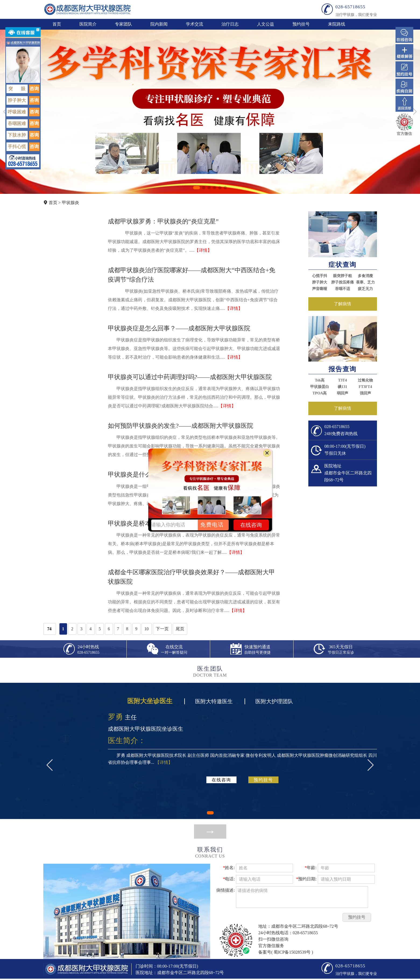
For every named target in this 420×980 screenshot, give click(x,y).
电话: (229, 879)
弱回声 (343, 393)
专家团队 (123, 24)
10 (147, 629)
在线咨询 (221, 780)
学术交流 (195, 24)
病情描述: (225, 890)
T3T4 (343, 380)
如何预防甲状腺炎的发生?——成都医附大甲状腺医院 (181, 426)
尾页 (180, 629)
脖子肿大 (320, 282)
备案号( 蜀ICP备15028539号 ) (286, 952)
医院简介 (88, 24)
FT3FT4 (365, 387)
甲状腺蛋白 (320, 387)
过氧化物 (365, 380)
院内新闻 (159, 24)
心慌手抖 (320, 276)
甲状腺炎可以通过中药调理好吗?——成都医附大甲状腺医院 (190, 377)
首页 (57, 24)
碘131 (342, 387)
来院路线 (337, 24)
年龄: (310, 868)
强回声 (365, 393)
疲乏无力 (365, 289)
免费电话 (212, 525)
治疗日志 (230, 24)
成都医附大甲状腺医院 (87, 9)
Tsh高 (320, 380)
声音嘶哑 (320, 289)
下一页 (162, 629)
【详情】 (203, 250)
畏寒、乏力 (365, 282)
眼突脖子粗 (343, 276)
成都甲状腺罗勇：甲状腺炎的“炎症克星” (163, 221)
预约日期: (306, 879)
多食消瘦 (365, 276)
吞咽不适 (343, 289)
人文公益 (266, 24)
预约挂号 (301, 24)
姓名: (229, 868)
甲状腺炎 (70, 203)
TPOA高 (320, 393)
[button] (197, 188)
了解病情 (343, 304)
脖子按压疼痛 (343, 282)
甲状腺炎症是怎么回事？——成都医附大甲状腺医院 (179, 328)
